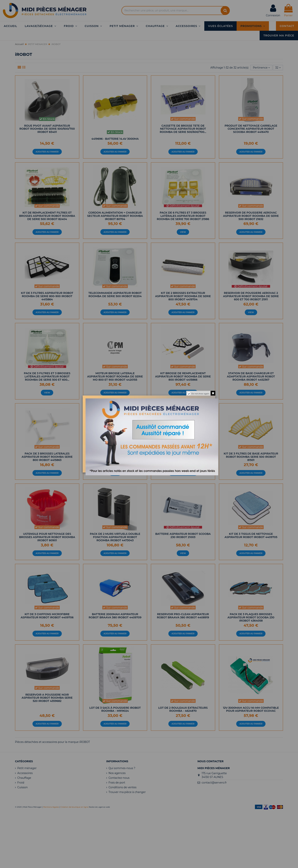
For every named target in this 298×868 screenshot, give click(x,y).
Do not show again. (201, 394)
